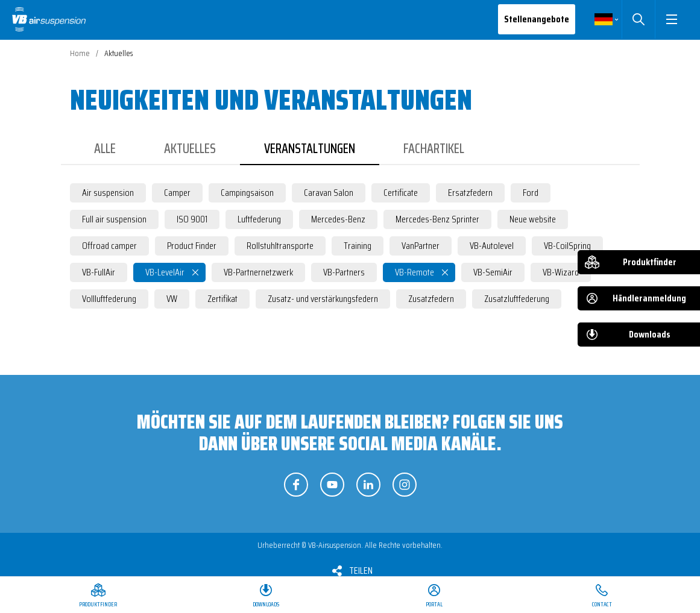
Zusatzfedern (431, 299)
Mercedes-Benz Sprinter (437, 219)
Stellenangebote (537, 19)
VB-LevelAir (165, 272)
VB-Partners (344, 272)
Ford (531, 193)
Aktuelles (190, 149)
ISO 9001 (192, 219)
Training (358, 246)
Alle (105, 149)
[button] (671, 19)
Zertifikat (222, 299)
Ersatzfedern (470, 193)
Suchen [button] (638, 19)
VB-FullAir (99, 272)
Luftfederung (259, 219)
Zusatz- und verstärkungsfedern (323, 299)
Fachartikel (434, 149)
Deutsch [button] (604, 19)
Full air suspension (114, 219)
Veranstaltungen (310, 149)
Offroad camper (109, 246)
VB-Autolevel (492, 246)
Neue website (533, 219)
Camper (177, 193)
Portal (434, 604)
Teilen (361, 571)
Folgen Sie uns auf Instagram (405, 485)
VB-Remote (415, 272)
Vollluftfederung (109, 299)
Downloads (650, 334)
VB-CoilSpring (567, 246)
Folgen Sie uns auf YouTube (332, 485)
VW (172, 299)
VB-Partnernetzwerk (258, 272)
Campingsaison (247, 193)
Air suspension (108, 193)
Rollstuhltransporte (280, 246)
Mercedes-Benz (338, 219)
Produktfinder (650, 262)
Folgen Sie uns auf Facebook (296, 485)
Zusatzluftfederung (517, 299)
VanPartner (421, 246)
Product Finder (192, 246)
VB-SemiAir (493, 272)
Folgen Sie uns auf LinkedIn (368, 485)
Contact (602, 604)
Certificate (401, 193)
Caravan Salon (329, 193)
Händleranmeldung (649, 298)
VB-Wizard (561, 272)
